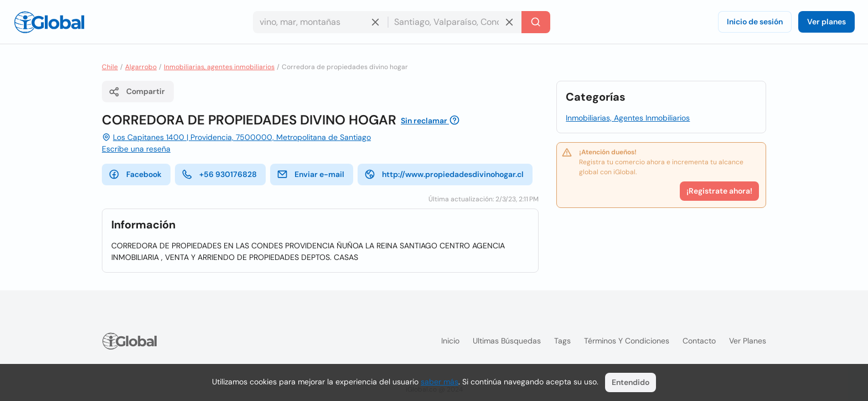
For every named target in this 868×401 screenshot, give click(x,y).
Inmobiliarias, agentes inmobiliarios (219, 67)
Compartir (137, 92)
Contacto (699, 341)
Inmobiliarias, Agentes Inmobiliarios (628, 118)
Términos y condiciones (627, 341)
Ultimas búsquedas (507, 341)
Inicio (450, 341)
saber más (440, 382)
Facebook (135, 174)
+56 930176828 (219, 174)
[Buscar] (536, 22)
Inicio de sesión (755, 22)
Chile (110, 67)
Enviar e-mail (311, 174)
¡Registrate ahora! (719, 191)
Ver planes (826, 22)
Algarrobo (141, 67)
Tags (562, 341)
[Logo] (49, 22)
